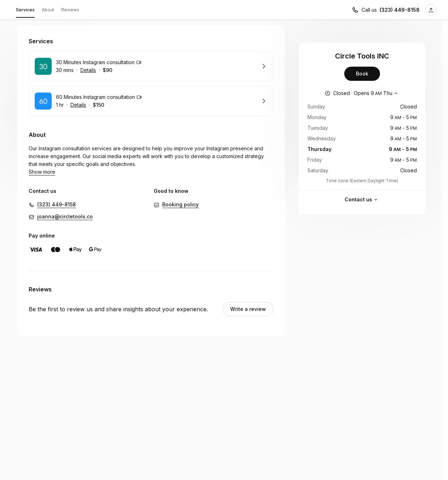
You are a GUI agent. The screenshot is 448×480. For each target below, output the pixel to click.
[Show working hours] (362, 93)
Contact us (362, 200)
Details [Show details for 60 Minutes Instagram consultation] (78, 105)
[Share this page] (431, 10)
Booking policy (180, 197)
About (48, 10)
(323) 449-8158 (56, 197)
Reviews (70, 10)
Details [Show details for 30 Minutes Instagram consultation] (88, 70)
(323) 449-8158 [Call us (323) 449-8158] (400, 10)
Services (25, 11)
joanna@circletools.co (65, 209)
